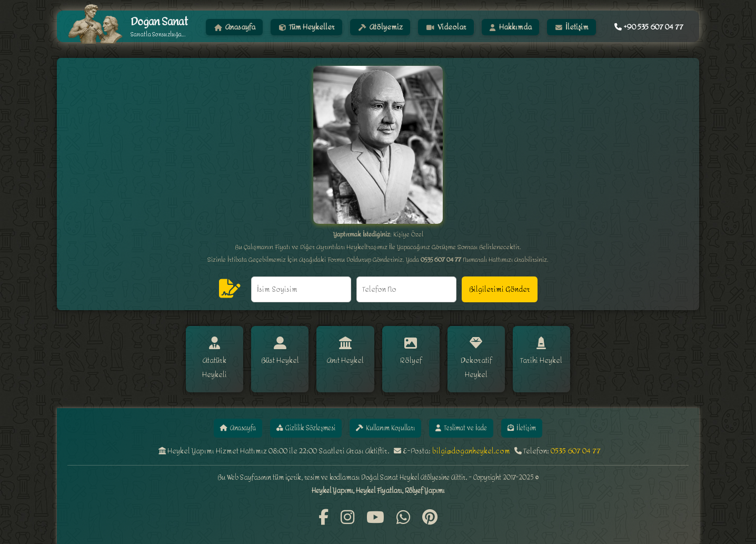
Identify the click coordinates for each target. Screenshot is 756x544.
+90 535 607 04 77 (649, 27)
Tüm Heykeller (307, 27)
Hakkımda (511, 27)
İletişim (572, 27)
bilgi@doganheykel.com (471, 441)
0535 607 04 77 (576, 441)
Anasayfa (235, 27)
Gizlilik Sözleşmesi (289, 416)
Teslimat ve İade (484, 416)
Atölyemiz (381, 27)
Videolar (446, 27)
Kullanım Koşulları (389, 416)
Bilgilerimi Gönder (500, 289)
